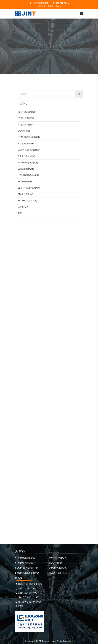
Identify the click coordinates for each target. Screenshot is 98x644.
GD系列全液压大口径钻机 (29, 189)
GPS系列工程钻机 (26, 195)
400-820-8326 (61, 3)
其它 (20, 214)
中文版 (51, 6)
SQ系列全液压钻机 (26, 144)
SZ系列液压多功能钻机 (28, 163)
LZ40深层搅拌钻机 (26, 170)
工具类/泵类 (23, 208)
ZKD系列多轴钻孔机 (27, 157)
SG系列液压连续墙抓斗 (28, 113)
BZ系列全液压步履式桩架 (29, 151)
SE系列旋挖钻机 (25, 182)
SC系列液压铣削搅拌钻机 (29, 138)
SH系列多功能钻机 (26, 125)
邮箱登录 (42, 6)
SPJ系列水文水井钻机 (27, 201)
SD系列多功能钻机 (26, 119)
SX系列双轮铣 (24, 132)
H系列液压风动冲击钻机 (28, 176)
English (59, 6)
